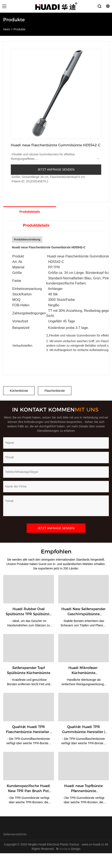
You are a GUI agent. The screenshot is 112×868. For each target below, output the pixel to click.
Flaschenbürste (55, 391)
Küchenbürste (19, 391)
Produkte (19, 29)
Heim (7, 29)
